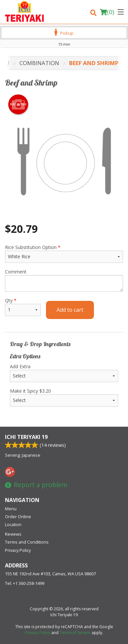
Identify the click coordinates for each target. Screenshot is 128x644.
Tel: (25, 583)
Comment (64, 280)
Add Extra (64, 373)
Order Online (18, 517)
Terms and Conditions (27, 542)
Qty (23, 307)
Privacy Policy (18, 550)
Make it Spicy (64, 397)
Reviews (13, 534)
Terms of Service (75, 633)
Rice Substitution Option (64, 253)
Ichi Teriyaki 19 (26, 437)
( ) (107, 12)
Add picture (18, 104)
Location (13, 524)
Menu (11, 509)
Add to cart (70, 310)
